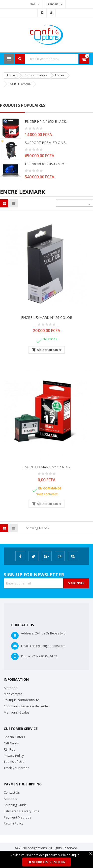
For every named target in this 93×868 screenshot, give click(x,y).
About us (10, 799)
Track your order (16, 768)
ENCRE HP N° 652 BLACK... (46, 121)
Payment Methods (17, 817)
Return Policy (14, 823)
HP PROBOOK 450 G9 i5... (46, 164)
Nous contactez (47, 494)
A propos (11, 688)
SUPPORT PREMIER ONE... (46, 143)
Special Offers (14, 737)
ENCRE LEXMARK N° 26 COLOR (47, 317)
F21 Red (10, 749)
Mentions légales (17, 712)
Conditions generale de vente (26, 706)
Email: (25, 646)
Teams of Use (14, 762)
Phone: (26, 656)
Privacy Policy (14, 756)
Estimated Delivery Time (22, 811)
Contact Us (12, 792)
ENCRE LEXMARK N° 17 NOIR (46, 467)
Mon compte (13, 694)
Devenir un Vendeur (46, 862)
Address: (27, 633)
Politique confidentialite (21, 700)
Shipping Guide (15, 805)
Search (20, 59)
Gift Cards (11, 743)
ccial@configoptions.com (48, 646)
